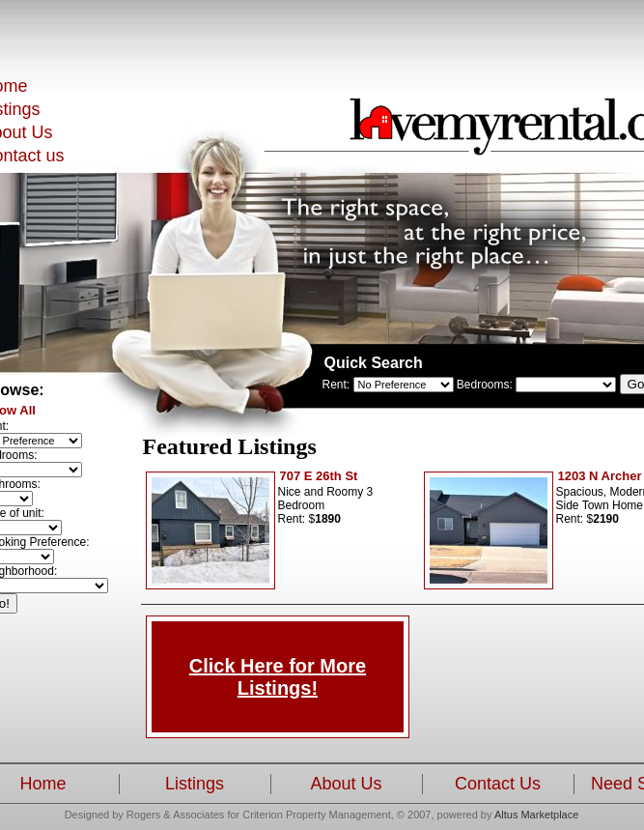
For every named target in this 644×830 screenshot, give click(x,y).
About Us (346, 784)
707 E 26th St (319, 476)
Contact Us (498, 784)
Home (42, 784)
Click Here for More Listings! (278, 677)
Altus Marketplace (536, 815)
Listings (195, 784)
